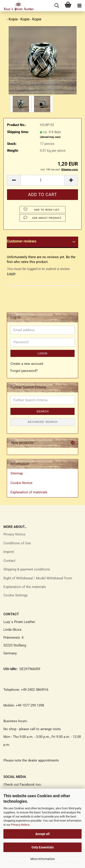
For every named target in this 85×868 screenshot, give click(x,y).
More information (43, 859)
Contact (9, 561)
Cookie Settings (16, 595)
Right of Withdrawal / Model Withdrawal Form (38, 578)
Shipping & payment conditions (27, 569)
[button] (14, 180)
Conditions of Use (17, 543)
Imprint (9, 552)
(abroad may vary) (50, 137)
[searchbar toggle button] (57, 6)
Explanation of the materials (25, 587)
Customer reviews (22, 241)
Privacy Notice (20, 825)
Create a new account (27, 364)
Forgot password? (24, 371)
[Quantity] (42, 180)
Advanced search (43, 422)
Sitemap (17, 473)
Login (11, 274)
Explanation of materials (29, 492)
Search (43, 411)
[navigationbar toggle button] (79, 6)
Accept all (42, 834)
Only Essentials (43, 847)
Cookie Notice (21, 483)
